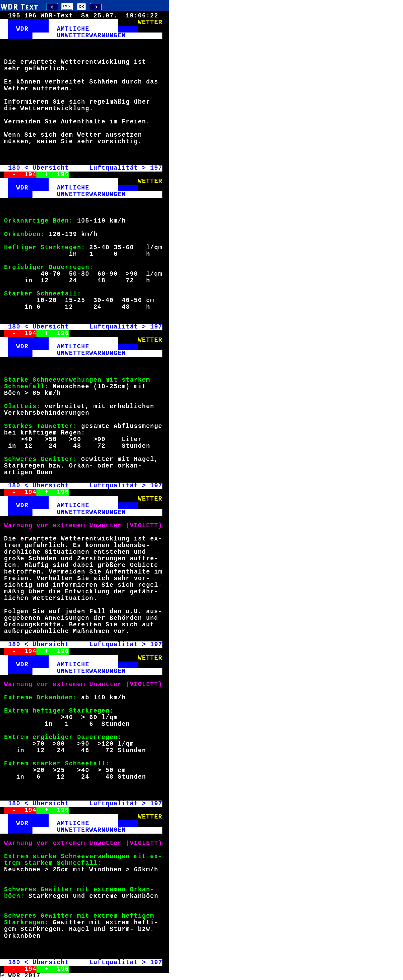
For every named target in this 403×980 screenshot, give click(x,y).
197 (156, 168)
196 (63, 175)
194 (30, 175)
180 (14, 168)
